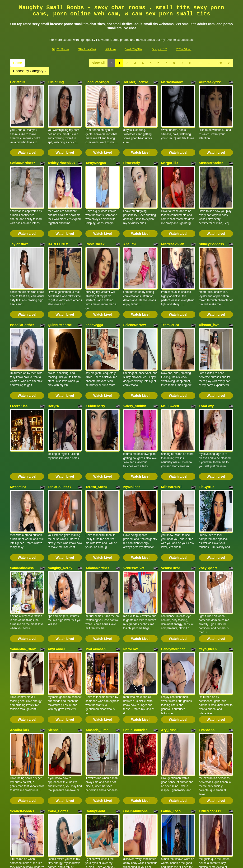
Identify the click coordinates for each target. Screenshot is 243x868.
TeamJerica (170, 275)
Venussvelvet (134, 468)
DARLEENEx (58, 211)
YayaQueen (208, 532)
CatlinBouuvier (135, 596)
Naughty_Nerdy (60, 468)
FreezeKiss (19, 339)
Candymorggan (173, 532)
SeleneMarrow (134, 275)
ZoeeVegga (94, 275)
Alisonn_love (209, 275)
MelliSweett (170, 339)
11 (200, 63)
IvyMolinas (132, 403)
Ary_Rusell (170, 596)
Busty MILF (159, 49)
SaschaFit (169, 725)
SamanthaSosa (22, 468)
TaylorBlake (19, 211)
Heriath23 (18, 82)
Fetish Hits (125, 861)
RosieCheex (95, 211)
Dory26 (53, 339)
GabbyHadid (95, 660)
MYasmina (18, 403)
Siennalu (55, 596)
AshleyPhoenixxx (61, 146)
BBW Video (184, 49)
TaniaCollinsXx (59, 403)
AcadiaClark (20, 596)
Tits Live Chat (87, 49)
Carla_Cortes (58, 660)
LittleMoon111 (210, 660)
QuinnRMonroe (60, 275)
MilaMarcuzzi (171, 403)
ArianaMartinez (97, 468)
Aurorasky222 (210, 82)
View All (98, 63)
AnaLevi (130, 211)
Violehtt (16, 725)
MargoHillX (170, 146)
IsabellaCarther (22, 275)
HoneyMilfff (94, 725)
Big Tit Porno (60, 49)
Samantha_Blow (23, 532)
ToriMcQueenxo (136, 82)
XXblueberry (95, 339)
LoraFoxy (206, 339)
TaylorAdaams (59, 725)
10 (191, 63)
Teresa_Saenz (96, 403)
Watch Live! (27, 136)
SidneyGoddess (211, 211)
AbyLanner (56, 532)
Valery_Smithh (135, 339)
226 (219, 63)
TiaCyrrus (207, 403)
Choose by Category (30, 71)
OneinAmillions (135, 660)
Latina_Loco (171, 660)
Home (17, 63)
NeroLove (131, 532)
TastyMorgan (96, 146)
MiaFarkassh (96, 532)
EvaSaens (207, 596)
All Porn (110, 49)
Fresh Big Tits (133, 49)
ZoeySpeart (208, 468)
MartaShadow (172, 82)
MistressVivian (173, 211)
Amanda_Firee (97, 596)
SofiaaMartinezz (23, 146)
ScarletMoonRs (22, 660)
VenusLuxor (171, 468)
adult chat (116, 827)
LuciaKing (56, 82)
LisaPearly (131, 146)
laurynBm (131, 725)
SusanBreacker (211, 146)
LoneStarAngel (97, 82)
